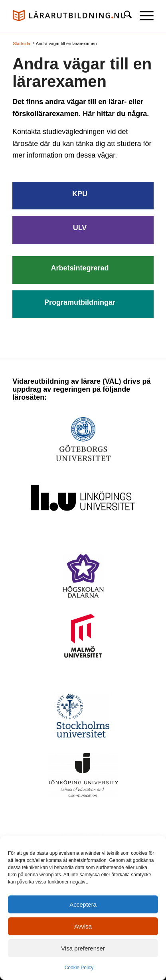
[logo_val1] (69, 16)
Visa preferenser (83, 948)
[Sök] (124, 16)
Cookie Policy (79, 968)
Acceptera (83, 904)
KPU (80, 194)
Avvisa (83, 926)
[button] (143, 16)
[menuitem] (124, 16)
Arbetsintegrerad (80, 268)
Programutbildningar (80, 302)
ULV (80, 228)
